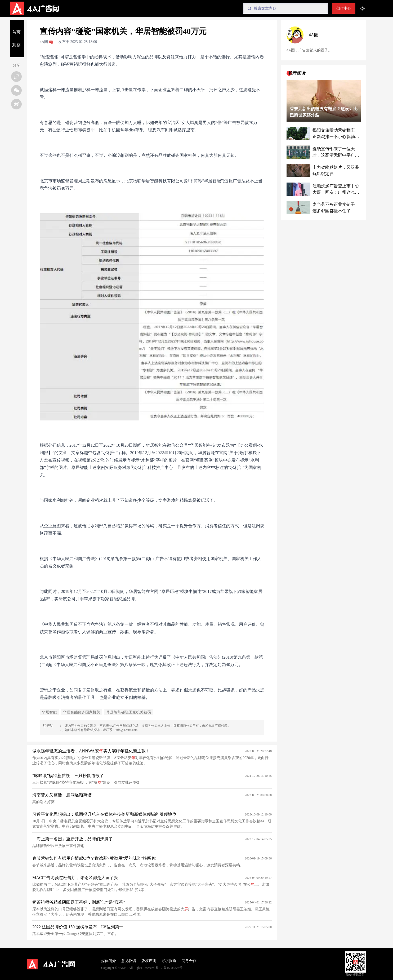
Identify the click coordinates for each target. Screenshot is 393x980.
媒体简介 (109, 961)
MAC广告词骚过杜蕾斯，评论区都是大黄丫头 (75, 878)
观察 (16, 45)
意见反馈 (129, 961)
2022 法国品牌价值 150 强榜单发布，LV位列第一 (78, 927)
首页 (16, 32)
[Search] (285, 8)
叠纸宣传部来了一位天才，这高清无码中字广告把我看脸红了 (336, 152)
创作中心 (344, 8)
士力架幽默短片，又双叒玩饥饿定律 (336, 170)
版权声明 (149, 961)
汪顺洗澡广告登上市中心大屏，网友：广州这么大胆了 (336, 190)
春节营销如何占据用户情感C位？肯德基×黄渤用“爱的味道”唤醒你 (94, 858)
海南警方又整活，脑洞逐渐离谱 (62, 795)
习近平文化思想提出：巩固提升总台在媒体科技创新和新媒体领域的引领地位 (104, 814)
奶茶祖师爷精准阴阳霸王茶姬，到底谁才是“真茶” (79, 902)
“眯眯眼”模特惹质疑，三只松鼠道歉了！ (70, 776)
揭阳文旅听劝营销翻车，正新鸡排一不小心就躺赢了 (336, 134)
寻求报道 (169, 961)
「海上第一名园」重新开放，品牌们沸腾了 (73, 839)
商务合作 (189, 961)
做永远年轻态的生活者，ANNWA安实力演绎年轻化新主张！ (91, 751)
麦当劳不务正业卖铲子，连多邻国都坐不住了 (336, 208)
